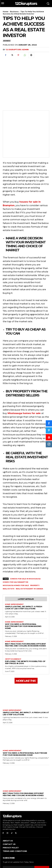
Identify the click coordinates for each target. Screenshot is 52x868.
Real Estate (9, 568)
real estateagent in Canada (29, 568)
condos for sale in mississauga (25, 559)
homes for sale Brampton (15, 562)
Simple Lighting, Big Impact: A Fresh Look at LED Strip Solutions (24, 587)
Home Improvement (14, 584)
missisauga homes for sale (16, 565)
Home (6, 12)
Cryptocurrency (13, 639)
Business (14, 12)
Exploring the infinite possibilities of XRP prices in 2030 (25, 642)
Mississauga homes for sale (24, 393)
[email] (19, 849)
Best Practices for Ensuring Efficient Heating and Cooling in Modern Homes (26, 624)
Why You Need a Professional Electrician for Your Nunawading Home (23, 606)
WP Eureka (44, 860)
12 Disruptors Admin (17, 50)
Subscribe (42, 849)
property (35, 565)
